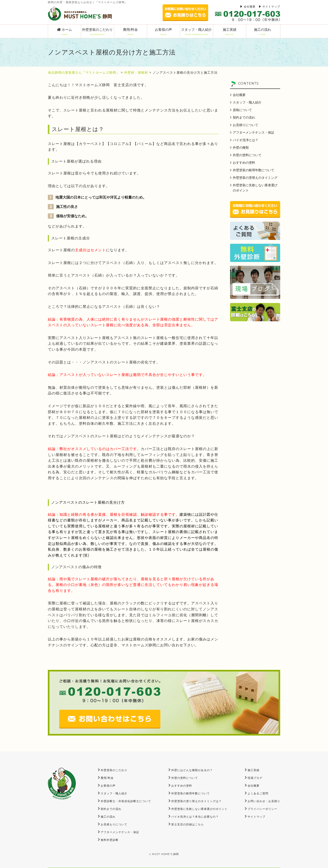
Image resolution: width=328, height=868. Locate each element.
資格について (242, 110)
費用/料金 (131, 32)
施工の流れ (263, 32)
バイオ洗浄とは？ (246, 140)
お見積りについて (246, 125)
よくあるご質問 (258, 793)
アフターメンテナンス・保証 (254, 132)
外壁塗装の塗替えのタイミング (255, 178)
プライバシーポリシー (262, 809)
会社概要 (250, 6)
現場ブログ (255, 778)
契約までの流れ (244, 117)
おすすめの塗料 (244, 163)
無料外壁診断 (110, 840)
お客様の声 (164, 32)
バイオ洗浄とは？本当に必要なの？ (195, 817)
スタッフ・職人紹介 (197, 32)
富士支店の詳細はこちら (188, 824)
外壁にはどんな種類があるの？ (192, 770)
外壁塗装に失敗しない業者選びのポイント (255, 188)
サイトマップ (271, 6)
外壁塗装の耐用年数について (254, 170)
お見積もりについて (114, 824)
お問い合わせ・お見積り (264, 801)
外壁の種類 (241, 148)
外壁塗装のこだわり (97, 32)
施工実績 (230, 32)
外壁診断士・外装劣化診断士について (126, 801)
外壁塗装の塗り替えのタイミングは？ (196, 801)
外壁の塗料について (247, 155)
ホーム (64, 32)
